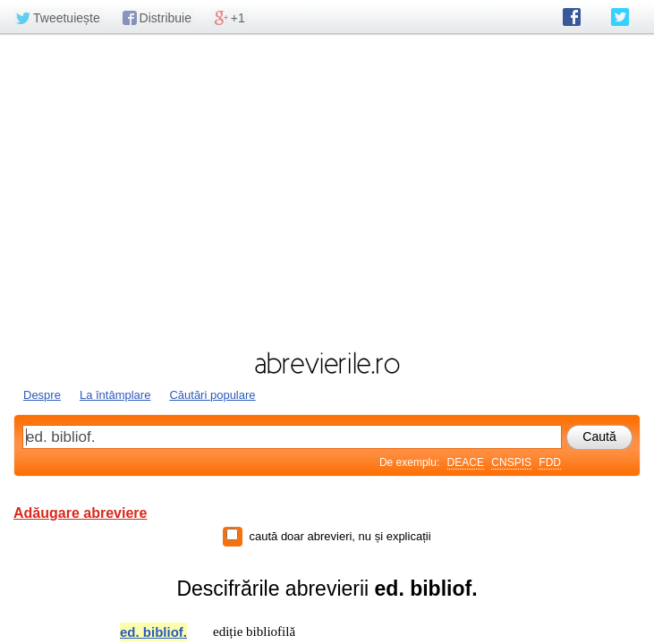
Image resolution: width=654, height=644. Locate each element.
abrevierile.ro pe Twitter (620, 17)
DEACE (466, 462)
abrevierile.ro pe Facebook (572, 17)
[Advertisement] (327, 191)
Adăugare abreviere (80, 513)
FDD (550, 462)
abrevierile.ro (327, 363)
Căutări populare (212, 395)
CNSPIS (511, 462)
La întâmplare (115, 395)
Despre (42, 395)
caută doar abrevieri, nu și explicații (340, 536)
